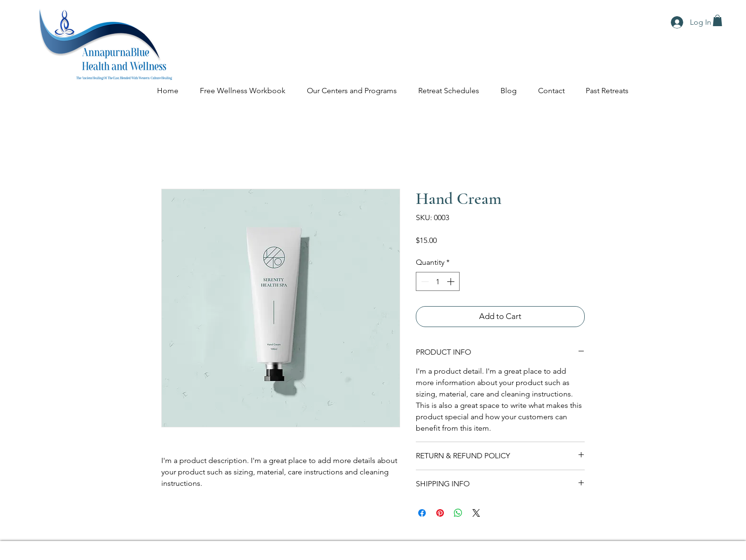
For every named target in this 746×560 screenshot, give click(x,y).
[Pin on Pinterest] (440, 513)
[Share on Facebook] (422, 513)
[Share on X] (476, 513)
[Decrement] (424, 281)
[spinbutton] (438, 281)
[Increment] (452, 281)
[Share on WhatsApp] (458, 513)
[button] (717, 20)
